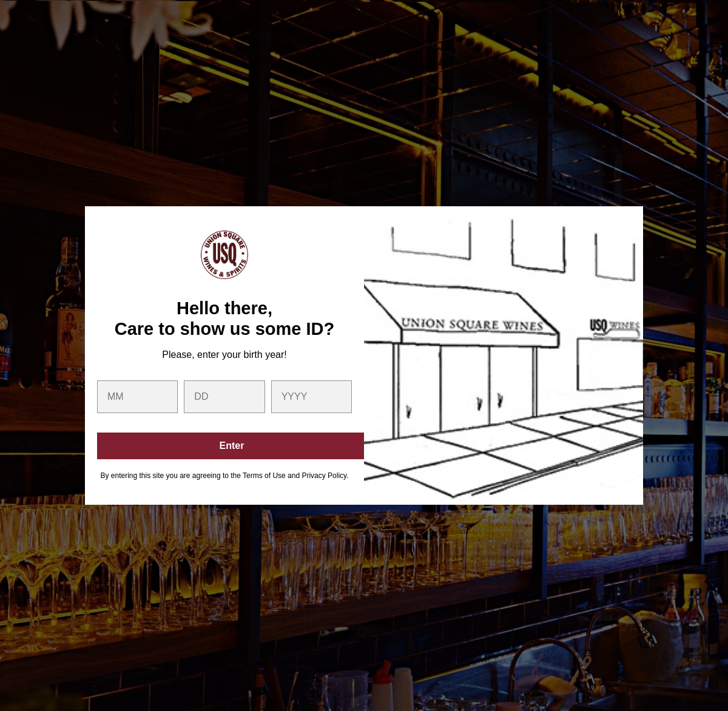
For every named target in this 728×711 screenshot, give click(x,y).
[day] (224, 397)
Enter (232, 446)
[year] (312, 397)
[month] (137, 397)
